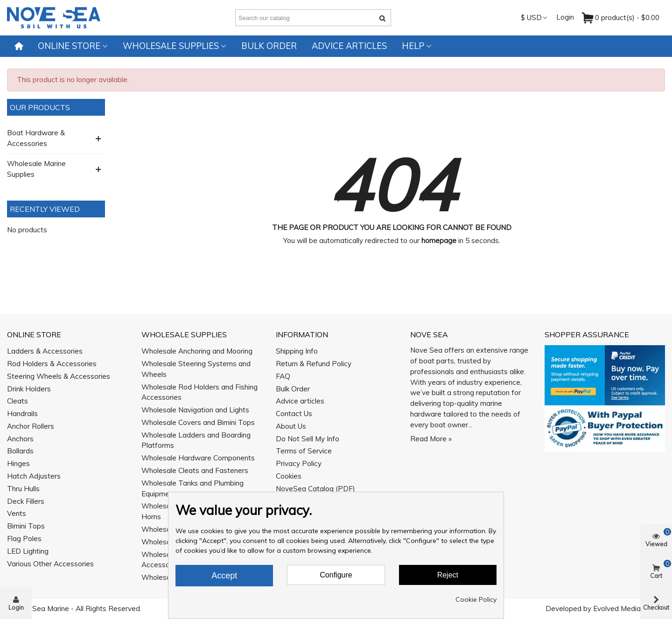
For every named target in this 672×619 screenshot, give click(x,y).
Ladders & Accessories (45, 351)
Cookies (289, 476)
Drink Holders (29, 389)
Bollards (20, 451)
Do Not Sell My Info (308, 439)
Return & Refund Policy (314, 364)
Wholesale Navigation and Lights (195, 410)
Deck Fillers (26, 501)
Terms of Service (304, 451)
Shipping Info (297, 351)
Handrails (22, 414)
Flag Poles (24, 539)
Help (413, 46)
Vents (17, 513)
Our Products (40, 107)
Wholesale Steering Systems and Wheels (196, 369)
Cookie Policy (476, 599)
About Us (291, 426)
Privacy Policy (299, 463)
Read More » (431, 439)
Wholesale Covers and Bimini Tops (198, 422)
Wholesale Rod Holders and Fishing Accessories (199, 392)
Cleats (17, 401)
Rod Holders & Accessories (52, 364)
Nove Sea (429, 334)
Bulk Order (269, 46)
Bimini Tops (26, 526)
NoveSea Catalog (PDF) (315, 489)
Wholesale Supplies (171, 46)
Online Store (69, 46)
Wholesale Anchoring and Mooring (197, 351)
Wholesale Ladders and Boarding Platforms (196, 440)
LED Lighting (28, 551)
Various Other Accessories (50, 564)
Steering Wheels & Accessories (59, 376)
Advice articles (349, 46)
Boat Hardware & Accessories (36, 138)
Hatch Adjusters (34, 476)
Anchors (20, 439)
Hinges (18, 463)
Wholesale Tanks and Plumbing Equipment (192, 488)
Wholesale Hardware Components (198, 458)
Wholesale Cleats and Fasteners (195, 470)
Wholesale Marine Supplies (36, 169)
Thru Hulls (23, 489)
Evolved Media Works (628, 609)
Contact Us (294, 414)
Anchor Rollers (31, 426)
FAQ (283, 376)
